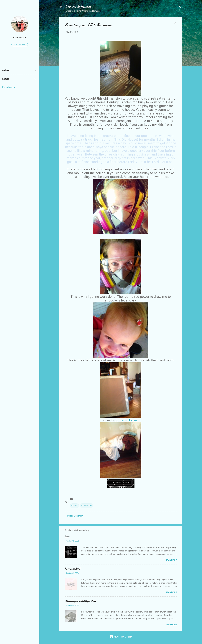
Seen (67, 537)
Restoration (87, 506)
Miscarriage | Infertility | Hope (80, 601)
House (132, 420)
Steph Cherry (20, 38)
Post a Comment (75, 516)
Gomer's (121, 420)
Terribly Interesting (79, 7)
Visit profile (20, 45)
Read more (171, 560)
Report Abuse (9, 87)
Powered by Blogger (121, 637)
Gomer (75, 506)
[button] (175, 24)
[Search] (181, 8)
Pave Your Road (72, 569)
